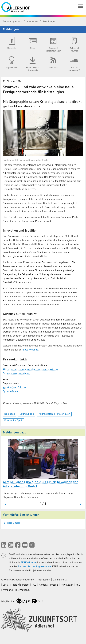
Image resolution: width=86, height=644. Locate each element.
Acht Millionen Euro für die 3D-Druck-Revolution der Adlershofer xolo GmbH (40, 484)
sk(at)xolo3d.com (15, 388)
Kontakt (43, 585)
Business (10, 414)
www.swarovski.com (17, 373)
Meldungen (50, 22)
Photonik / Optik (14, 421)
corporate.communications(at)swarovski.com (31, 369)
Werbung (8, 590)
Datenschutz (60, 580)
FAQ (34, 585)
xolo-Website (31, 350)
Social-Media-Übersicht (16, 585)
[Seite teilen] (32, 545)
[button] (4, 545)
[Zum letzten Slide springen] (5, 504)
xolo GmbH (13, 523)
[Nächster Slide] (81, 504)
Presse (54, 585)
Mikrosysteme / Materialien (54, 414)
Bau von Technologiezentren (34, 567)
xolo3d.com (12, 392)
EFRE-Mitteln (28, 563)
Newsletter (67, 585)
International (23, 590)
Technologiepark (13, 22)
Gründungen (27, 414)
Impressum (43, 580)
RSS (78, 585)
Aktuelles (33, 22)
